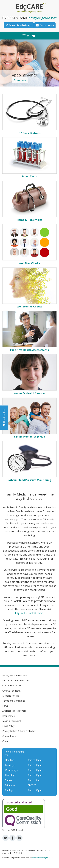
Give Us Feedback (11, 691)
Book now (20, 80)
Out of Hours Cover (12, 686)
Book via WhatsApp (19, 25)
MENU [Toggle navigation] (29, 36)
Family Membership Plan (15, 675)
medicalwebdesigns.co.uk (42, 858)
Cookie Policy (9, 736)
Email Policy (8, 726)
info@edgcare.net (42, 18)
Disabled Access (11, 696)
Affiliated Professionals (14, 711)
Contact (6, 741)
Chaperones (8, 716)
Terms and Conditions (14, 701)
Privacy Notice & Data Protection (19, 731)
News (5, 706)
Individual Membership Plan (16, 681)
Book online (45, 25)
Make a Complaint (12, 721)
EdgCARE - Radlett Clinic (29, 613)
